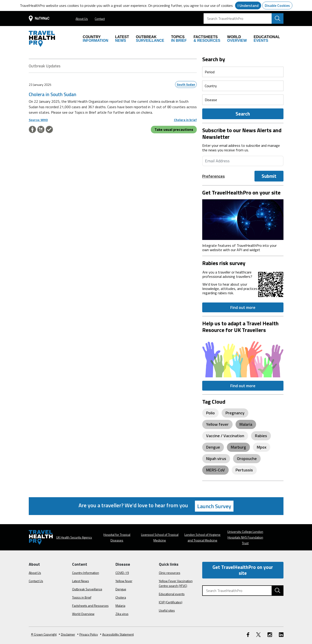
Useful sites (167, 610)
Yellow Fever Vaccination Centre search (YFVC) (176, 583)
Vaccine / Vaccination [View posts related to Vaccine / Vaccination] (225, 436)
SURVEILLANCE (150, 39)
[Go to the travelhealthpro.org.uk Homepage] (42, 39)
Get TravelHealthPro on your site (243, 570)
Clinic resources (170, 573)
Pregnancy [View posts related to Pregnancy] (235, 413)
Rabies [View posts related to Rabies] (261, 436)
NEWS (122, 39)
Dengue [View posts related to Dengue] (213, 447)
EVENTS (267, 39)
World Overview (83, 614)
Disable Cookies (277, 5)
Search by (214, 59)
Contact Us (36, 581)
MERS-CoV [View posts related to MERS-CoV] (215, 470)
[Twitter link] (258, 634)
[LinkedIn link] (281, 634)
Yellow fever (124, 581)
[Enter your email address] (243, 161)
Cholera (121, 597)
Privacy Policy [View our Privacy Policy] (88, 634)
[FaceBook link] (248, 634)
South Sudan (186, 84)
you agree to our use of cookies (208, 5)
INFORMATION (96, 39)
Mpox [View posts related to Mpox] (262, 447)
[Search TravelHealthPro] (244, 18)
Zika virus (122, 614)
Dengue (121, 589)
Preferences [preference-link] (214, 176)
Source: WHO (38, 120)
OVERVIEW (237, 39)
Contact (100, 19)
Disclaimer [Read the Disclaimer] (67, 634)
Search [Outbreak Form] (243, 114)
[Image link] (243, 219)
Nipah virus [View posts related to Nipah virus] (216, 459)
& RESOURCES (207, 39)
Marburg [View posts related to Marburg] (238, 447)
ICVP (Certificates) (171, 602)
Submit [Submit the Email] (269, 176)
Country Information (86, 573)
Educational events (172, 594)
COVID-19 (122, 573)
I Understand (248, 5)
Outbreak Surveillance (87, 589)
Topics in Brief (82, 597)
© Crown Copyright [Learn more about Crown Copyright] (44, 634)
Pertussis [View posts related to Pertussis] (244, 470)
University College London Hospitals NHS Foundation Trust (245, 537)
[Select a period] (243, 72)
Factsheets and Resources (90, 606)
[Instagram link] (270, 634)
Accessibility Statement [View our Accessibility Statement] (117, 634)
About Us (82, 19)
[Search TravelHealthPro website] (278, 18)
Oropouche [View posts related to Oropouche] (247, 459)
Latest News (81, 581)
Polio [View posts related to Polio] (210, 413)
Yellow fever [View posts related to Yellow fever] (217, 424)
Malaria (120, 606)
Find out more (243, 307)
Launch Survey (214, 506)
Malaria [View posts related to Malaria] (246, 424)
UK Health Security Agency (74, 537)
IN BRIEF (179, 39)
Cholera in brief (185, 120)
